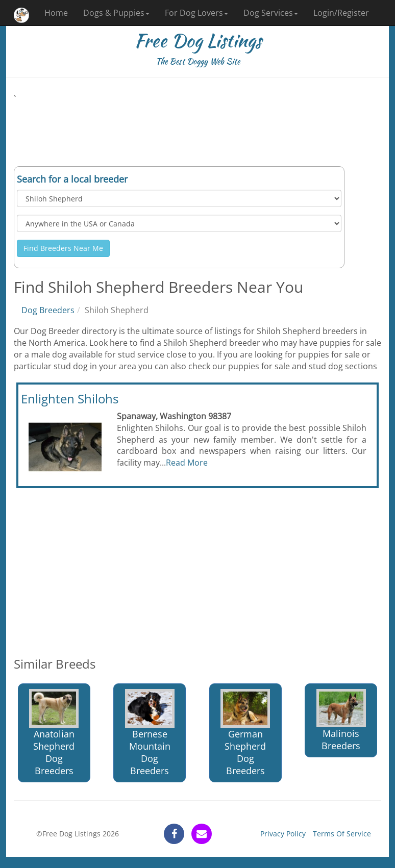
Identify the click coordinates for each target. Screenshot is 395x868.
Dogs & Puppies (116, 13)
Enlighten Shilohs (70, 399)
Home (56, 13)
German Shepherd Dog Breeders (245, 733)
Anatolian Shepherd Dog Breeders (54, 733)
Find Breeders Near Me (63, 248)
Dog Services (271, 13)
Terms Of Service (342, 834)
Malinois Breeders (341, 720)
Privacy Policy (283, 834)
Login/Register (341, 13)
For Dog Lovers (196, 13)
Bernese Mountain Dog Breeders (150, 733)
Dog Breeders (48, 310)
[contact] (202, 834)
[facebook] (174, 834)
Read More (187, 463)
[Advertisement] (197, 128)
